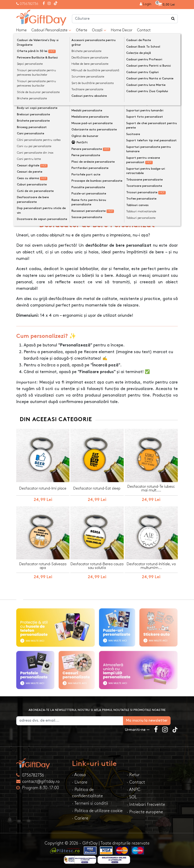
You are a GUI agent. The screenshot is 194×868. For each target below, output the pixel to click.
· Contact (136, 779)
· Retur (133, 772)
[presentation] (27, 68)
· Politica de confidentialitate (87, 790)
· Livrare (80, 779)
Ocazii (99, 30)
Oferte (82, 30)
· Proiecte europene (145, 809)
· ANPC (134, 787)
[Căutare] (173, 19)
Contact (144, 30)
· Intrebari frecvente (146, 802)
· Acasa (79, 772)
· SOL (132, 794)
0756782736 (29, 4)
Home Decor (122, 30)
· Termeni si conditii (90, 801)
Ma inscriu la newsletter (154, 718)
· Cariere (80, 815)
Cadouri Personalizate (51, 30)
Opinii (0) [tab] (55, 207)
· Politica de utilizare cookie (97, 808)
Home (21, 30)
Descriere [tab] (29, 208)
